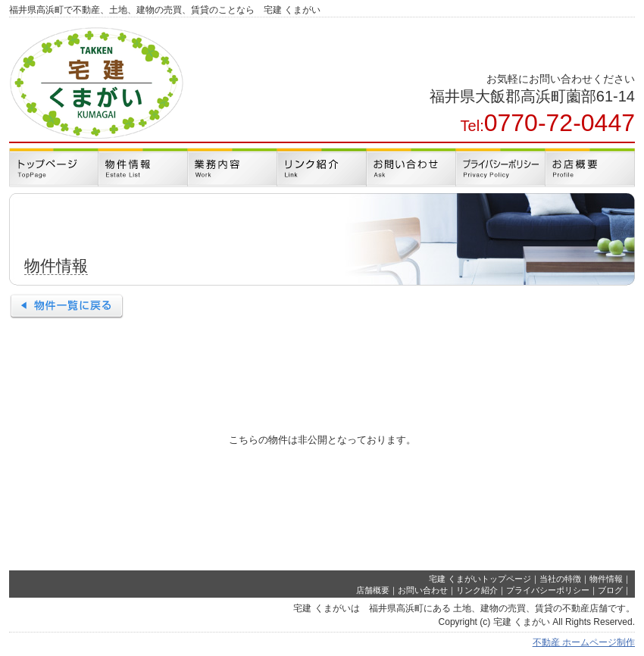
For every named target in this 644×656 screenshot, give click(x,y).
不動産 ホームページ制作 (584, 642)
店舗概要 (373, 590)
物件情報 (606, 579)
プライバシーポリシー (548, 590)
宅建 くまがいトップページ (480, 579)
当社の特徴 (560, 579)
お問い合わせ (423, 590)
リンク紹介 (477, 590)
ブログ (610, 590)
